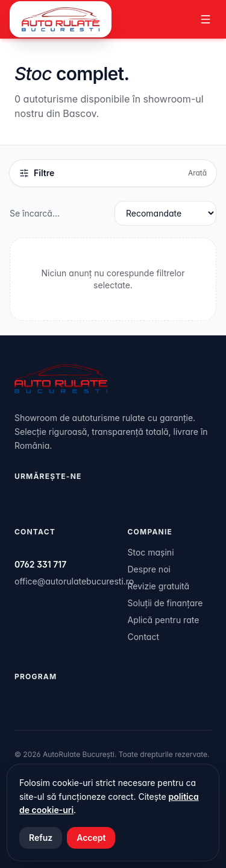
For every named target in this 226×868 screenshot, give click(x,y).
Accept (91, 838)
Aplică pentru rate (164, 620)
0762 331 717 (40, 564)
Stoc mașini (151, 552)
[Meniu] (206, 19)
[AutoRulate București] (61, 19)
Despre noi (149, 569)
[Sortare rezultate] (165, 213)
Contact (144, 637)
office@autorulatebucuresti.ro (74, 581)
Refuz (41, 838)
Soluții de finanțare (165, 603)
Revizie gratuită (159, 586)
